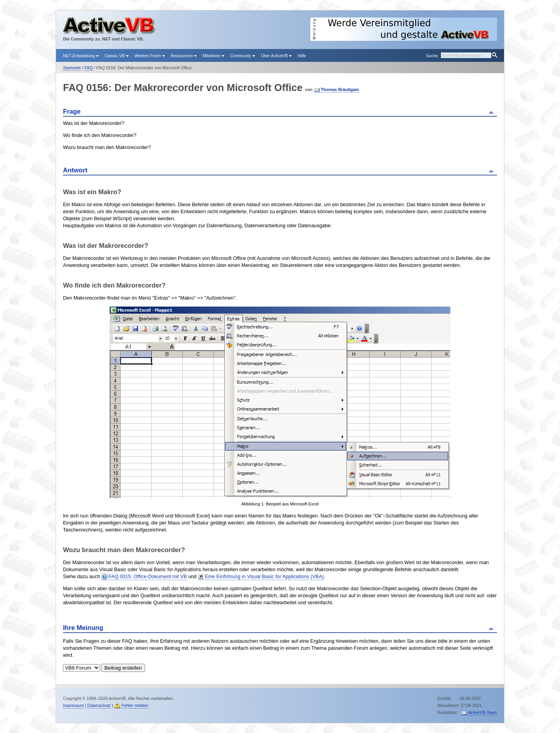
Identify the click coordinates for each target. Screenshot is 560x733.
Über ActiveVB (276, 56)
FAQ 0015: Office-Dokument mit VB (148, 576)
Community (243, 56)
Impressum (73, 705)
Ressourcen (184, 56)
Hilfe (302, 56)
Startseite (72, 68)
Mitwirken (213, 56)
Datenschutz (99, 705)
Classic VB (117, 56)
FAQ (89, 68)
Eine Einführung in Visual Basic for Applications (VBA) (264, 576)
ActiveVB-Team (483, 712)
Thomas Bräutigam (340, 89)
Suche (432, 56)
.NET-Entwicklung (80, 56)
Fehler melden (135, 705)
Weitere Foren (150, 56)
